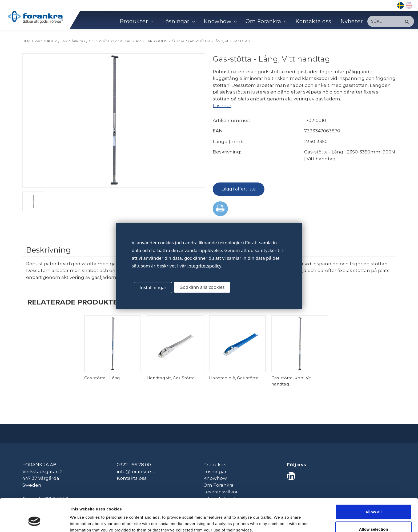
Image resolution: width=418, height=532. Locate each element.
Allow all (374, 483)
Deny (374, 518)
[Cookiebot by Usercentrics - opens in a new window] (35, 522)
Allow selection (373, 500)
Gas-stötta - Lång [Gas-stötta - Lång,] (102, 378)
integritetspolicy (204, 265)
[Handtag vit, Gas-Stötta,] (175, 344)
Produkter (136, 21)
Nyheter (352, 21)
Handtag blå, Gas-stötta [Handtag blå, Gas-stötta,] (234, 378)
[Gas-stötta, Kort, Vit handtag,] (300, 344)
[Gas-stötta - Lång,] (113, 344)
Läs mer (222, 105)
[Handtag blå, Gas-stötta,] (237, 344)
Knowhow (220, 21)
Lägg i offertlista (239, 189)
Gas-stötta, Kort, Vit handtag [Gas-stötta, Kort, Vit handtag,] (291, 381)
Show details (280, 518)
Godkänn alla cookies (202, 287)
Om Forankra (266, 21)
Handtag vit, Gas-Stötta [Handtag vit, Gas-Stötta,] (171, 378)
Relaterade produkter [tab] (75, 302)
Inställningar (153, 287)
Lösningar (178, 21)
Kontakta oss (313, 21)
